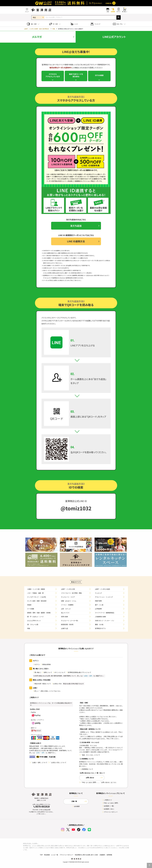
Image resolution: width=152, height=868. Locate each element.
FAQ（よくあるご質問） (111, 804)
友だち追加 (76, 226)
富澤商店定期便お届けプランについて (79, 673)
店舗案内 (102, 856)
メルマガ (37, 37)
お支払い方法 (57, 685)
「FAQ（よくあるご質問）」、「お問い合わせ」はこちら (98, 783)
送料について (47, 673)
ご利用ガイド (107, 801)
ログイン (36, 665)
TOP (41, 856)
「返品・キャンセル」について (90, 756)
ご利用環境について (86, 770)
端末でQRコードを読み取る (76, 76)
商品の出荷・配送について (42, 685)
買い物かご (37, 673)
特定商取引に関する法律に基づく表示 (87, 856)
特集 (54, 29)
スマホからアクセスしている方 (53, 76)
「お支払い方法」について (57, 763)
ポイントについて (59, 673)
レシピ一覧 (55, 856)
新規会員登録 (46, 665)
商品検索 (47, 856)
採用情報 (109, 856)
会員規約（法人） (108, 810)
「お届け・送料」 (88, 677)
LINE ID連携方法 (76, 242)
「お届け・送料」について (38, 763)
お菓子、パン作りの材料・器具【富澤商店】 (37, 29)
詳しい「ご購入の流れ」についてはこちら (47, 692)
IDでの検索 (99, 76)
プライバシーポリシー (110, 813)
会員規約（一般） (108, 807)
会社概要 (76, 807)
